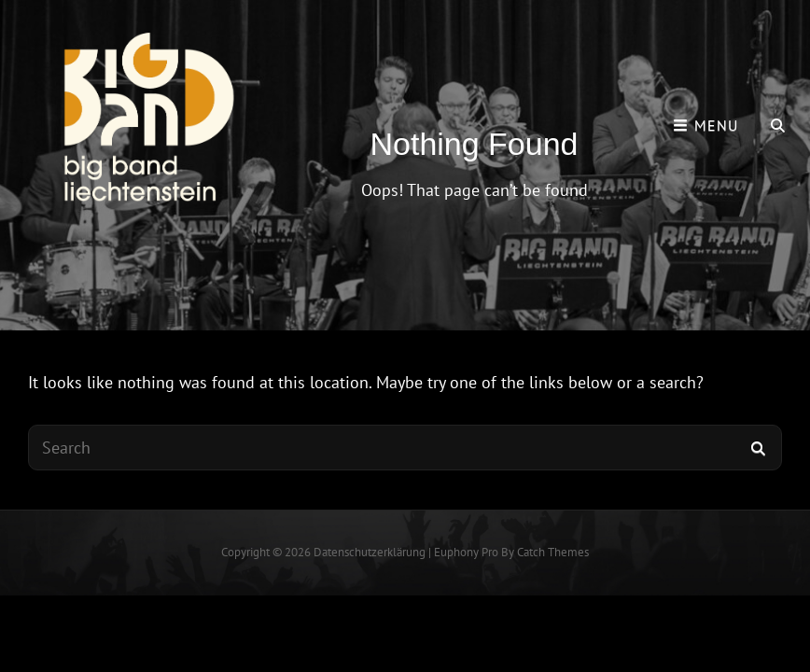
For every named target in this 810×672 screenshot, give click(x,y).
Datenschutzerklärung (370, 552)
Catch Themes (553, 552)
